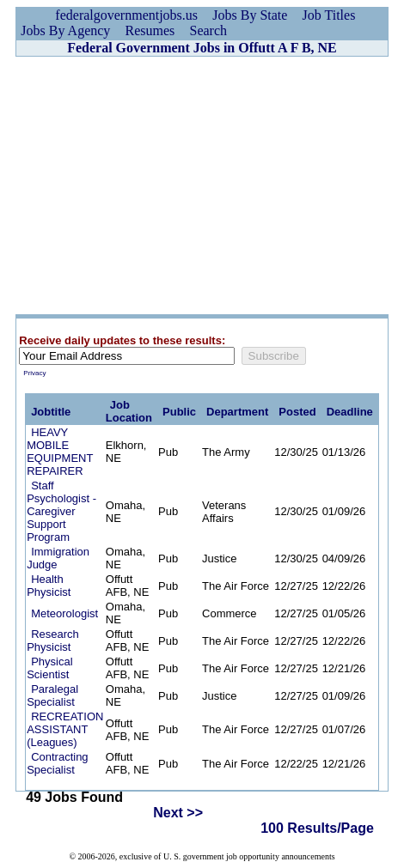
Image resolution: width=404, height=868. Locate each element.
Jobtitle (51, 412)
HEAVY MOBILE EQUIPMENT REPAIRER (60, 452)
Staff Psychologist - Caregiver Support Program (61, 511)
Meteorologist (64, 613)
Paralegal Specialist (52, 695)
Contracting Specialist (57, 763)
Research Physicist (53, 640)
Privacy (34, 373)
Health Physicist (49, 586)
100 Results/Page (317, 828)
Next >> (178, 813)
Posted (297, 412)
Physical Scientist (49, 668)
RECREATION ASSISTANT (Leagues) (65, 729)
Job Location (129, 411)
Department (237, 412)
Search (209, 30)
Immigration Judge (58, 558)
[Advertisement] (202, 185)
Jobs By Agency (65, 30)
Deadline (350, 412)
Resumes (150, 30)
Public (179, 412)
